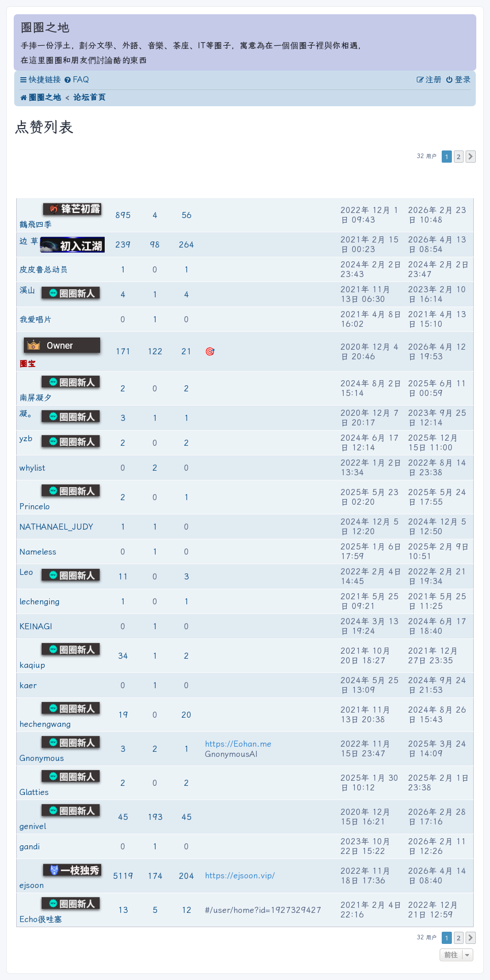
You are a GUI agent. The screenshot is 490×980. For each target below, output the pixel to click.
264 (187, 245)
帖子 (124, 181)
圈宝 (27, 364)
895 (123, 215)
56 (187, 215)
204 (187, 876)
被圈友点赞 (187, 181)
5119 (123, 876)
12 (187, 910)
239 (123, 245)
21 (187, 351)
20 (187, 715)
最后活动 (422, 181)
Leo (26, 572)
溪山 (27, 290)
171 (123, 351)
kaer (28, 685)
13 (123, 910)
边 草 (29, 241)
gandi (29, 847)
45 (123, 817)
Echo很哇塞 (41, 919)
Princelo (35, 507)
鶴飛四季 (36, 224)
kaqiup (32, 665)
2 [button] (459, 157)
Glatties (34, 792)
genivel (33, 826)
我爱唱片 (36, 319)
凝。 (27, 414)
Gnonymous (42, 758)
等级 (100, 181)
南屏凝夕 (36, 398)
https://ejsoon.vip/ (240, 876)
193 (155, 817)
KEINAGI (36, 626)
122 (155, 351)
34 (123, 656)
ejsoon (32, 885)
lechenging (39, 602)
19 (123, 715)
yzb (26, 438)
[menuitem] (76, 80)
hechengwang (45, 724)
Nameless (38, 552)
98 (155, 245)
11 (123, 577)
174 (155, 876)
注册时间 (355, 181)
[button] (471, 157)
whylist (32, 468)
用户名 (30, 181)
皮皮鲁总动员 (44, 270)
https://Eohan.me (238, 744)
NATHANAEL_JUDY (56, 527)
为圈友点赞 (156, 181)
